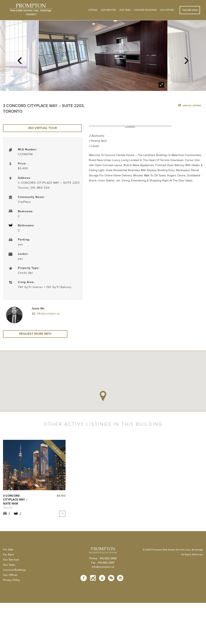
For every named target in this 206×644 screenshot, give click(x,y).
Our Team (125, 10)
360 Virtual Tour (43, 128)
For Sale (8, 550)
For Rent (8, 556)
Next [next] (186, 59)
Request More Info (35, 335)
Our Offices (167, 10)
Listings (93, 10)
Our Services (11, 561)
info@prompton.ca (103, 568)
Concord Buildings (145, 10)
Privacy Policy (11, 581)
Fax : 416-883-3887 (103, 563)
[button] (103, 397)
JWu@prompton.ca (48, 314)
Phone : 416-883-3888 (103, 559)
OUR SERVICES (108, 10)
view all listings (190, 106)
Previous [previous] (20, 59)
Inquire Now (190, 10)
